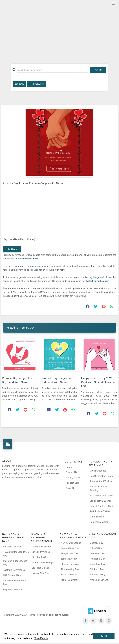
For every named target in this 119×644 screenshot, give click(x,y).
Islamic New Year (41, 573)
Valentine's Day (97, 575)
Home (19, 84)
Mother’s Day (96, 543)
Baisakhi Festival (69, 575)
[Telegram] (97, 611)
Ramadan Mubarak (42, 547)
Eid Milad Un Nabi (41, 568)
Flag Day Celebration (14, 590)
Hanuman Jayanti (99, 522)
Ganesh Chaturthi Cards (102, 506)
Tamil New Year (69, 559)
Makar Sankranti (69, 580)
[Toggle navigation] (113, 4)
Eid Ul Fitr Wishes (41, 552)
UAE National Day (12, 575)
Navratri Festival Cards (101, 496)
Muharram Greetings (43, 562)
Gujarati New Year (70, 548)
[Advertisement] (59, 30)
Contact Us (71, 472)
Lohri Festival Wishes (100, 501)
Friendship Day (97, 559)
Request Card (73, 483)
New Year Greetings (71, 543)
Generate (12, 249)
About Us (70, 488)
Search (98, 70)
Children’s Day (97, 569)
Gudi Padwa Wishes (100, 511)
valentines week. (30, 259)
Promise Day (36, 84)
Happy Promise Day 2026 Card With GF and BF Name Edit (98, 382)
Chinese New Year (70, 564)
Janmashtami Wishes (101, 481)
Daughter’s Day (97, 564)
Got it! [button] (104, 636)
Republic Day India (13, 547)
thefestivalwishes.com (97, 281)
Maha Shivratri (97, 517)
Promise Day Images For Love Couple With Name (33, 183)
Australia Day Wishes (14, 570)
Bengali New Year (70, 553)
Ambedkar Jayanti (99, 580)
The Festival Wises (59, 615)
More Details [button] (41, 638)
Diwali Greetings (98, 471)
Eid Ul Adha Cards (41, 557)
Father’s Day (96, 548)
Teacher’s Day (97, 553)
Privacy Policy (73, 478)
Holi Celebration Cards (101, 476)
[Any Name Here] (41, 239)
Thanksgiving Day (70, 569)
